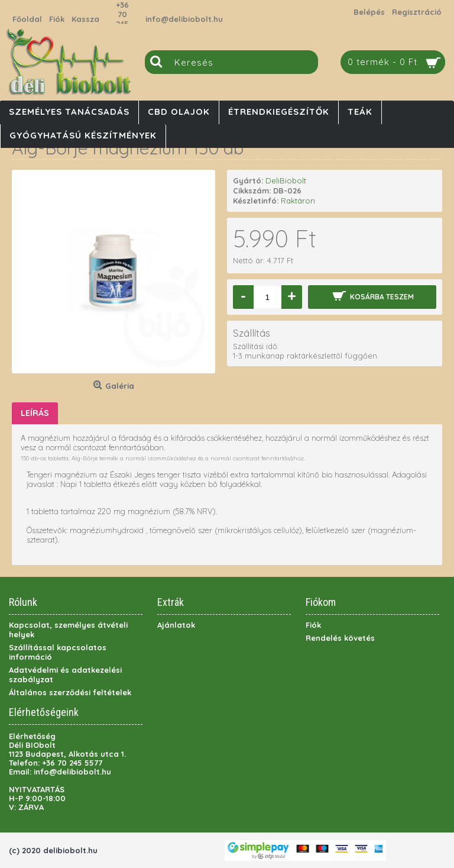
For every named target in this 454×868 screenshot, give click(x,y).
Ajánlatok (176, 625)
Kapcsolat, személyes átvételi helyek (68, 630)
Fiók (313, 625)
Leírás (35, 413)
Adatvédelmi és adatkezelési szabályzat (65, 675)
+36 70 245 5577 (122, 19)
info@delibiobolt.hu (184, 19)
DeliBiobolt (286, 180)
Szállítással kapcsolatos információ (58, 652)
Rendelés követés (340, 638)
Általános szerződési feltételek (70, 692)
